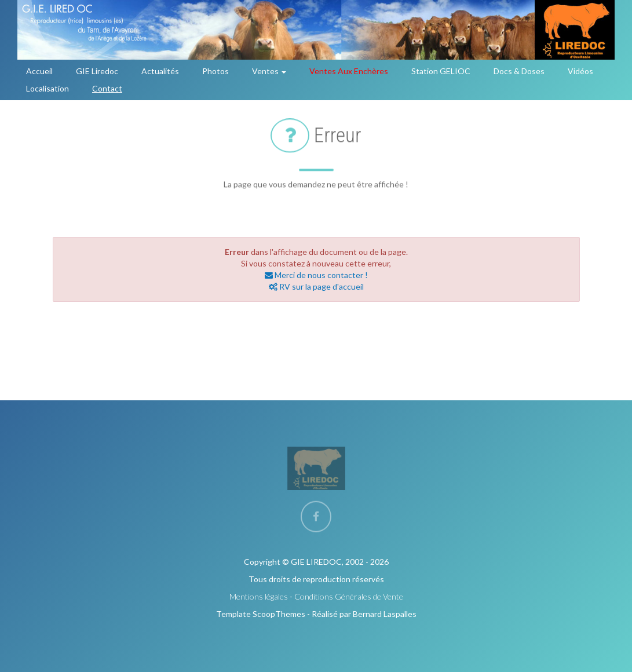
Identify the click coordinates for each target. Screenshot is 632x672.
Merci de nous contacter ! (316, 275)
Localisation (48, 88)
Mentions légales (259, 596)
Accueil (39, 71)
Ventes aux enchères (349, 71)
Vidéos (580, 71)
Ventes (269, 71)
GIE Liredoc (97, 71)
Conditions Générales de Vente (349, 596)
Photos (215, 71)
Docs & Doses (519, 71)
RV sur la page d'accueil (316, 286)
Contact (107, 88)
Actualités (160, 71)
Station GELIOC (441, 71)
